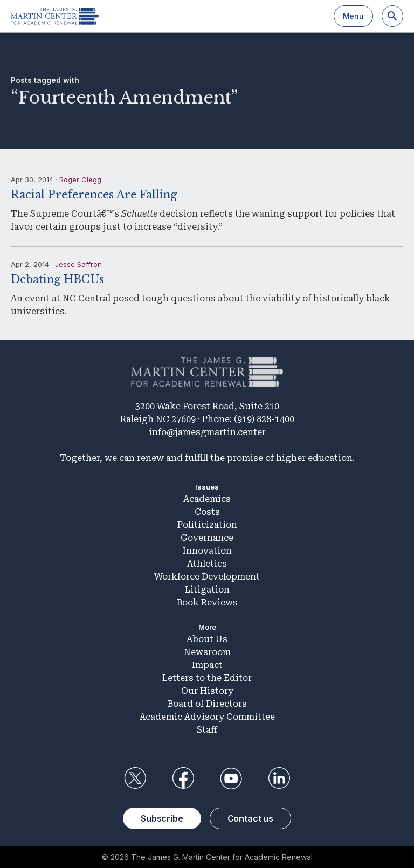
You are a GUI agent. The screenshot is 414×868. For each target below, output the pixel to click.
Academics (207, 499)
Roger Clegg (80, 180)
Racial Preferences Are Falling (94, 195)
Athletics (207, 564)
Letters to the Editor (207, 678)
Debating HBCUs (57, 279)
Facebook (183, 779)
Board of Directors (207, 704)
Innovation (207, 551)
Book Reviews (207, 602)
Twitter (135, 779)
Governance (207, 538)
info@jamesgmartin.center (207, 432)
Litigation (207, 590)
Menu (353, 16)
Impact (207, 665)
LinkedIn (279, 779)
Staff (207, 730)
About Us (207, 639)
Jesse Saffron (78, 264)
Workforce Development (207, 577)
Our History (207, 691)
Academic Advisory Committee (207, 717)
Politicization (207, 525)
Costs (207, 512)
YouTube (231, 779)
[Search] (392, 16)
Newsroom (207, 652)
